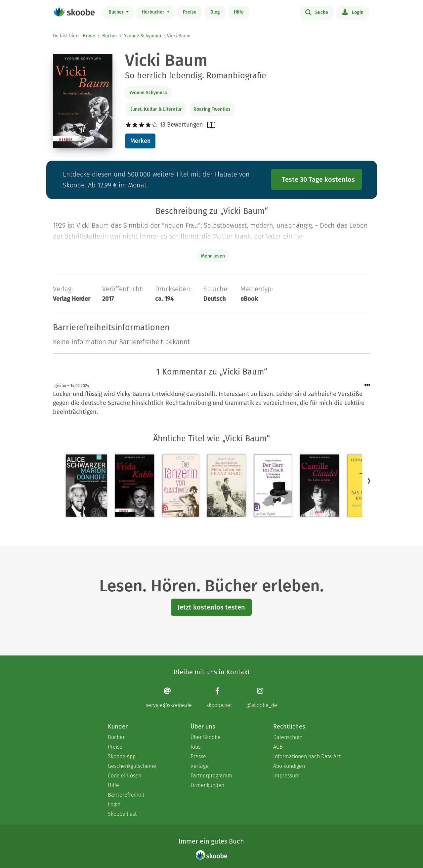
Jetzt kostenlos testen (211, 607)
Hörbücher (154, 12)
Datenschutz (288, 737)
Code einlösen (125, 776)
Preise (190, 12)
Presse (198, 756)
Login (353, 12)
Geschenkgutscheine (132, 766)
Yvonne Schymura (143, 36)
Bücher (117, 12)
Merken (140, 141)
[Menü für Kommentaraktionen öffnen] (367, 385)
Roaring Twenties (212, 109)
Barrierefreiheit (126, 795)
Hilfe (239, 12)
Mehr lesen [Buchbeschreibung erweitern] (213, 256)
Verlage (200, 766)
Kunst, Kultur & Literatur (156, 109)
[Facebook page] (219, 698)
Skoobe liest (122, 814)
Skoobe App (122, 756)
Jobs (195, 747)
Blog (215, 12)
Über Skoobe (206, 737)
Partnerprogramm (211, 776)
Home (89, 36)
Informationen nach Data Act (307, 756)
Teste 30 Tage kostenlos (318, 179)
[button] (369, 481)
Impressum (286, 776)
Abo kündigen (289, 766)
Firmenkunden (207, 785)
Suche (317, 12)
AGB (278, 747)
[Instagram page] (262, 698)
